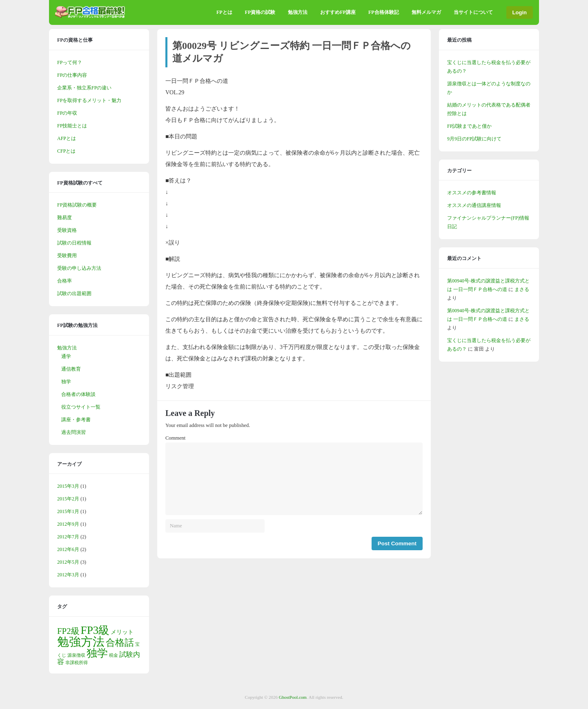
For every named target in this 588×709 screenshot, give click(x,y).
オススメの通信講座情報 (474, 205)
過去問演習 (73, 432)
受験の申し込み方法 (79, 268)
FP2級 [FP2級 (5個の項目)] (68, 631)
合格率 (65, 281)
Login (520, 12)
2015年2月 (68, 499)
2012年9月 (68, 524)
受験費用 (67, 256)
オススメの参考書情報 (472, 193)
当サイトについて (473, 12)
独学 (66, 382)
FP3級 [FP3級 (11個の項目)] (95, 630)
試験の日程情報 (74, 243)
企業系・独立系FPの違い (84, 88)
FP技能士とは (72, 126)
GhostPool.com (293, 697)
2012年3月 (68, 575)
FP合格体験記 (384, 12)
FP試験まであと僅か (469, 126)
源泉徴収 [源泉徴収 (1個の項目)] (76, 655)
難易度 (65, 218)
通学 (66, 356)
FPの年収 (67, 113)
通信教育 (71, 369)
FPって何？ (70, 62)
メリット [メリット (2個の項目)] (122, 632)
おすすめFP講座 (338, 12)
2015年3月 (68, 486)
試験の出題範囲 (74, 293)
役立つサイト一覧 (81, 407)
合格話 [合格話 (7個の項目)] (120, 642)
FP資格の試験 (260, 12)
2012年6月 (68, 549)
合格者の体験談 (78, 394)
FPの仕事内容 (72, 75)
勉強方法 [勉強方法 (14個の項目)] (81, 642)
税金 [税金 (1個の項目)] (114, 655)
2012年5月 (68, 562)
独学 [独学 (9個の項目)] (97, 653)
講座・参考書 (76, 420)
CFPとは (66, 151)
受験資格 (67, 230)
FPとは (224, 12)
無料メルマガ (426, 12)
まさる (522, 289)
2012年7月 (68, 537)
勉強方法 (298, 12)
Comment (175, 438)
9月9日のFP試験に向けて (474, 139)
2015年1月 (68, 511)
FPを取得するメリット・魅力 (89, 100)
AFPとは (67, 138)
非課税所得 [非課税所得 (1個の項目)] (77, 663)
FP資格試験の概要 (77, 205)
